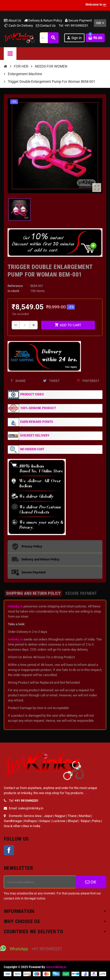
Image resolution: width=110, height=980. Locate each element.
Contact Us (46, 26)
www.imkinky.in (56, 967)
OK (91, 882)
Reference (15, 286)
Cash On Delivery (18, 26)
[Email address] (40, 882)
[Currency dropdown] (100, 23)
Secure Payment (78, 20)
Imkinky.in (15, 606)
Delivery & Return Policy (43, 20)
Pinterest (88, 381)
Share (18, 381)
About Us (13, 20)
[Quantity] (25, 325)
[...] (87, 793)
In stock (13, 291)
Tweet (51, 381)
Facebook (9, 850)
